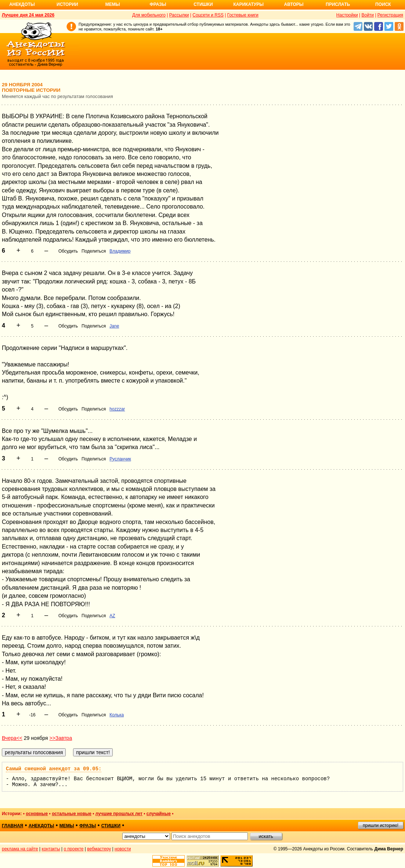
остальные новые (72, 814)
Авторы (294, 4)
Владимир (120, 251)
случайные (159, 814)
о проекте (74, 849)
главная (12, 826)
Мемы (113, 4)
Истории (67, 4)
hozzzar (117, 409)
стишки (111, 826)
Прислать (338, 4)
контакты (51, 849)
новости (123, 849)
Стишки (203, 4)
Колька (117, 715)
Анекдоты (22, 4)
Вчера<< (12, 738)
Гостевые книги (243, 15)
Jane (114, 326)
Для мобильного (149, 15)
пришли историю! (381, 825)
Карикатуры (248, 4)
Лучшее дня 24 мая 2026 (28, 15)
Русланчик (120, 459)
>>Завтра (61, 738)
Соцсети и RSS (208, 15)
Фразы (158, 4)
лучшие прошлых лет (119, 814)
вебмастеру (99, 849)
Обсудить (68, 251)
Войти (368, 15)
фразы (88, 826)
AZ (112, 616)
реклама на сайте (20, 849)
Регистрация (390, 15)
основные (37, 814)
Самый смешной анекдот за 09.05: (54, 769)
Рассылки (179, 15)
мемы (67, 826)
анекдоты (41, 826)
